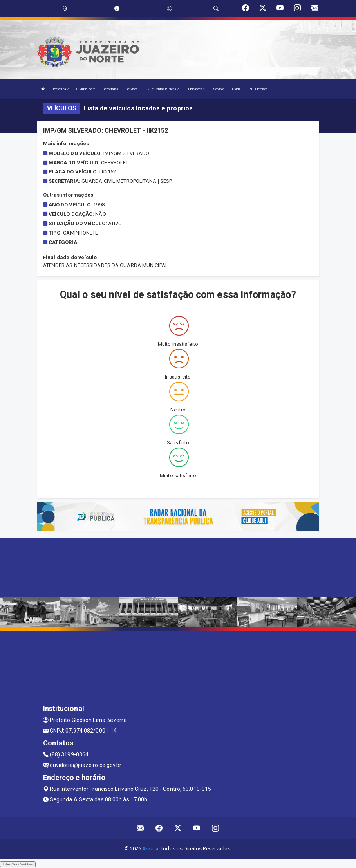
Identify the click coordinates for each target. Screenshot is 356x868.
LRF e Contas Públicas (162, 89)
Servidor (219, 89)
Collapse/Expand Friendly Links (18, 864)
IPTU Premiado (258, 89)
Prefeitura (61, 89)
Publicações (196, 89)
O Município (86, 89)
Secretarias (110, 89)
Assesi (150, 849)
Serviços (132, 89)
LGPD (236, 89)
